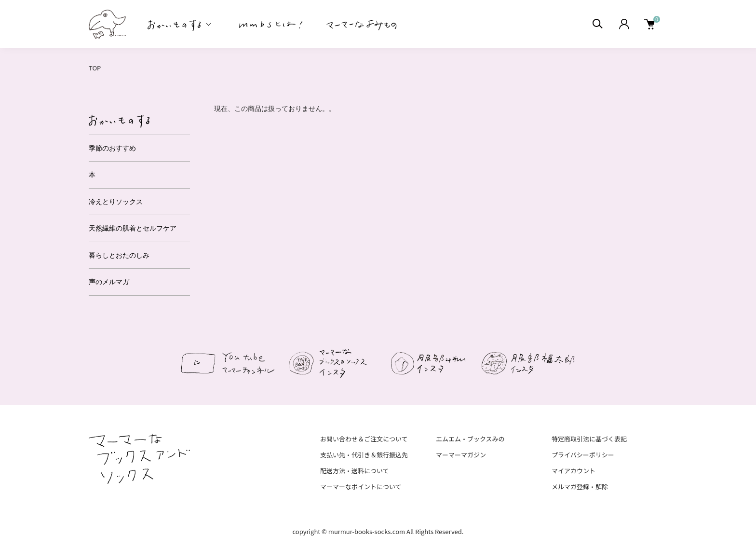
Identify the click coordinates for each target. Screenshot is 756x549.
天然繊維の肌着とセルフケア (133, 228)
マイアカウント (574, 471)
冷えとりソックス (116, 202)
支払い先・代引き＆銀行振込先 (364, 455)
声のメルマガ (109, 282)
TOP (95, 68)
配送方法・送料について (355, 471)
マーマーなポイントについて (361, 487)
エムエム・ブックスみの (470, 439)
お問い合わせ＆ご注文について (364, 439)
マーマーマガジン (461, 455)
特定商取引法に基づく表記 (589, 439)
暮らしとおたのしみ (119, 255)
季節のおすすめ (112, 148)
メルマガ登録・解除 (580, 487)
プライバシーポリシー (583, 455)
